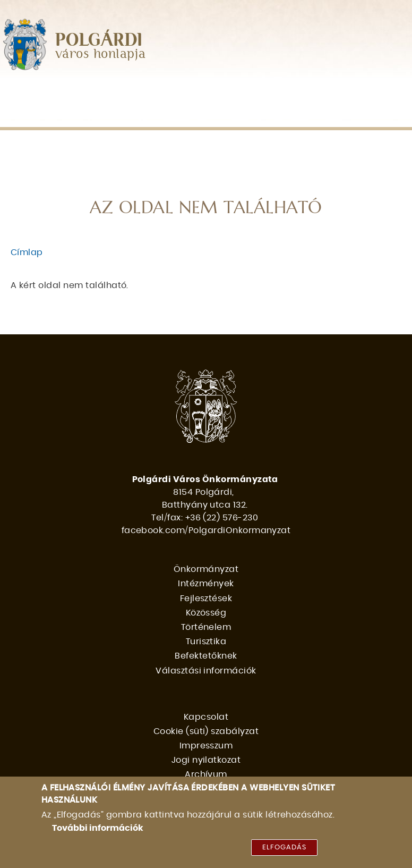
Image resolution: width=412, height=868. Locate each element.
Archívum (206, 774)
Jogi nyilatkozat (206, 760)
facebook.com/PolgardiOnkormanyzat (206, 530)
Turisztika (33, 115)
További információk (98, 828)
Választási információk (228, 115)
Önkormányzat (47, 93)
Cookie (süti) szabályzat (206, 731)
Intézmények (132, 93)
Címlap (27, 252)
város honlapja (101, 54)
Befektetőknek (111, 115)
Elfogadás (284, 848)
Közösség (281, 93)
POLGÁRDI (99, 40)
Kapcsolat (206, 717)
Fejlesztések (210, 93)
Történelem (350, 93)
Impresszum (206, 746)
